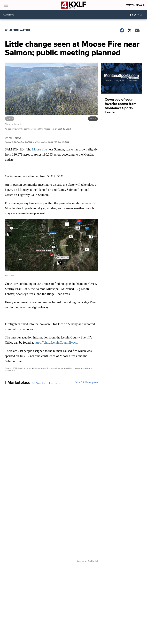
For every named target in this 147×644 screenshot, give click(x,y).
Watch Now (135, 5)
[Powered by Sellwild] (93, 561)
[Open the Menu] (6, 5)
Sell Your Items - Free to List (46, 383)
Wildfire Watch (18, 30)
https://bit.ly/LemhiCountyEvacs (56, 342)
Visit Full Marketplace (87, 383)
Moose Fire (39, 149)
